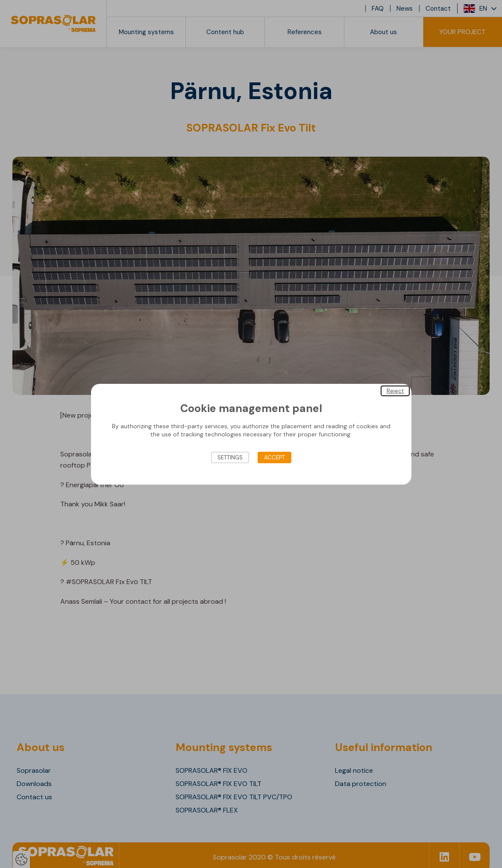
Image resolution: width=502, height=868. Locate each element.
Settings (230, 457)
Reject (395, 390)
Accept (274, 457)
